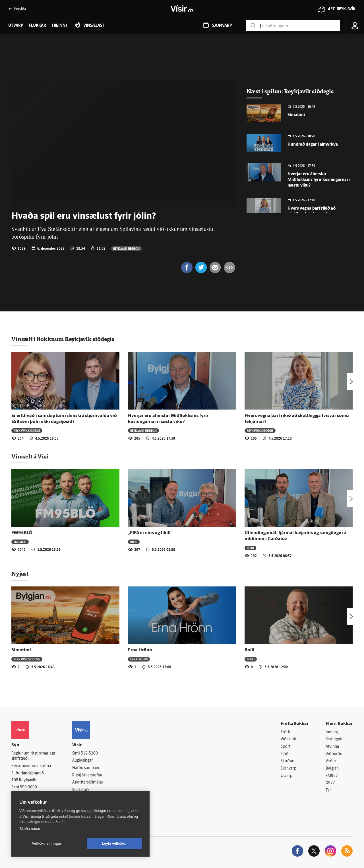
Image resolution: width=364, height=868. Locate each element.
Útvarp (287, 776)
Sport (286, 747)
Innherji (333, 732)
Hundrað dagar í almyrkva (313, 145)
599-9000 (28, 787)
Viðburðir (334, 754)
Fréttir (286, 732)
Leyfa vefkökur (114, 844)
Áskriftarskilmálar (88, 783)
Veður (331, 761)
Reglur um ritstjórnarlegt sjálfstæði (33, 756)
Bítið (134, 542)
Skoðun (288, 761)
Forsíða (17, 9)
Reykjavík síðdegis (126, 248)
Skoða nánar (30, 829)
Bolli (250, 650)
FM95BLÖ (22, 533)
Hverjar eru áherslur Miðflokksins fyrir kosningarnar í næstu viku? (319, 180)
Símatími (296, 115)
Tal (328, 790)
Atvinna (332, 747)
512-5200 (89, 754)
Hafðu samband (86, 768)
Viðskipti (288, 739)
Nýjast (20, 574)
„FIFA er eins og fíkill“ (150, 533)
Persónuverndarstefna (31, 766)
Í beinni (59, 26)
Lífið (285, 754)
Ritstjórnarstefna (87, 775)
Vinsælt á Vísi (30, 456)
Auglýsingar (82, 761)
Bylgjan (332, 769)
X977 (330, 783)
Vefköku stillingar (47, 844)
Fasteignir (334, 739)
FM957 (332, 776)
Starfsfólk (81, 790)
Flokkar (37, 26)
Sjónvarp (288, 769)
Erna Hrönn (140, 650)
